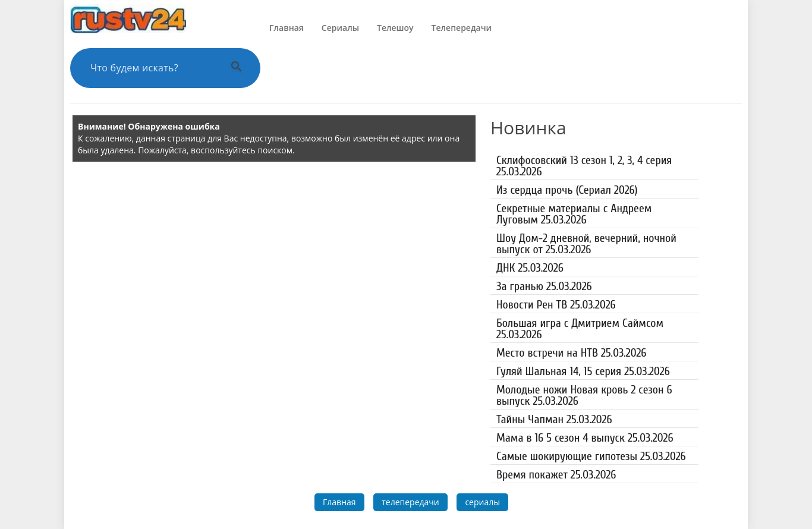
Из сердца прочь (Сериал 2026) (567, 190)
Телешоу (395, 28)
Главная (287, 28)
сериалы (482, 502)
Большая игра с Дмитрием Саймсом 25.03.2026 (580, 329)
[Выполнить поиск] (237, 68)
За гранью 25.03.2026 (544, 286)
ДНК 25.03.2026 (530, 268)
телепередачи (410, 502)
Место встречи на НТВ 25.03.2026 (571, 353)
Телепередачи (462, 28)
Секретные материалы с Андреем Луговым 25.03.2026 (574, 214)
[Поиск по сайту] (150, 68)
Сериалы (340, 28)
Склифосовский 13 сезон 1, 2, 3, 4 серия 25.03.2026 (584, 166)
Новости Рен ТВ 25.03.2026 (556, 305)
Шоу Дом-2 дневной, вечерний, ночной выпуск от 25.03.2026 (586, 244)
